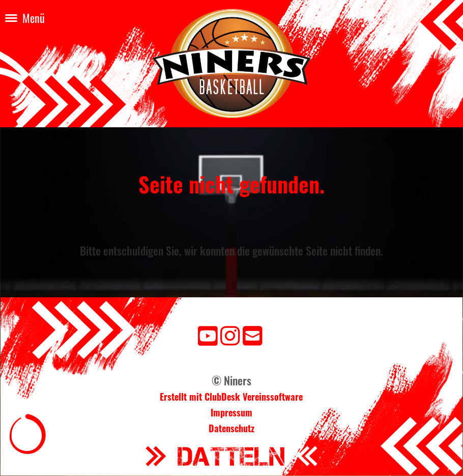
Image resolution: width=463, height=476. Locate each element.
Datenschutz (231, 428)
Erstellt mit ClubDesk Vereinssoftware (231, 397)
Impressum (231, 412)
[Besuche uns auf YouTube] (208, 334)
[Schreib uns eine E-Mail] (253, 334)
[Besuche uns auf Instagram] (230, 334)
